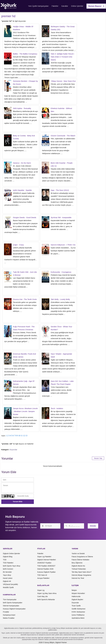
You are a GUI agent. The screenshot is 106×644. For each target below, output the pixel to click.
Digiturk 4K (7, 581)
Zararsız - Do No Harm (22, 163)
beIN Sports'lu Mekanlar (46, 600)
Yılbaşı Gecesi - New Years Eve (63, 81)
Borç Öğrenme (77, 563)
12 (24, 436)
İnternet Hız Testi (78, 578)
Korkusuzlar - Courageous (61, 272)
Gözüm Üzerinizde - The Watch (63, 136)
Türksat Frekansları (79, 569)
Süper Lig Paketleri (44, 557)
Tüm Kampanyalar (10, 600)
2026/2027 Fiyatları (44, 563)
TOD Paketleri (8, 563)
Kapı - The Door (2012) (60, 190)
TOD (5, 560)
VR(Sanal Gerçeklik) (10, 584)
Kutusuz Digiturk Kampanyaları (14, 609)
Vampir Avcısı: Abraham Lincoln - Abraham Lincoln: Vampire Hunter (25, 411)
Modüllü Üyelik (8, 587)
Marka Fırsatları (9, 618)
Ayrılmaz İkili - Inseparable (61, 217)
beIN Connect (8, 569)
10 (19, 436)
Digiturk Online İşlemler (11, 554)
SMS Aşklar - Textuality (22, 108)
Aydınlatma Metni (78, 618)
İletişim (74, 590)
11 (22, 436)
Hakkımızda (76, 596)
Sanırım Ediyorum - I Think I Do (63, 245)
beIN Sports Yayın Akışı (12, 566)
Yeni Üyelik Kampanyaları (38, 6)
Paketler (55, 6)
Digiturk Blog (8, 557)
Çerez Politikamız (78, 615)
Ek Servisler (7, 572)
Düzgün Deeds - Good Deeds (25, 217)
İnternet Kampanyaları (11, 606)
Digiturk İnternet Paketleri (47, 560)
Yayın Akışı (7, 575)
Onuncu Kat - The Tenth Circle (25, 299)
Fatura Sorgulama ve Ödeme (82, 557)
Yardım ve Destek (78, 554)
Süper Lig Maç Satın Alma (47, 593)
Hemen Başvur (96, 6)
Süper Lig (41, 590)
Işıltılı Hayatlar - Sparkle (22, 190)
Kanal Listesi (8, 578)
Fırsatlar (6, 612)
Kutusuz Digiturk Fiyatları (46, 572)
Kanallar (65, 6)
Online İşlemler (77, 6)
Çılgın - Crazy (18, 245)
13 (26, 436)
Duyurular (13, 450)
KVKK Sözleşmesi (78, 612)
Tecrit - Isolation (57, 408)
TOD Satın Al (42, 575)
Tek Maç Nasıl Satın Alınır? (82, 572)
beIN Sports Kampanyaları (13, 603)
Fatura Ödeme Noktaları (81, 560)
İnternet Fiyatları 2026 (45, 569)
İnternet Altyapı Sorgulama (81, 575)
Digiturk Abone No (78, 566)
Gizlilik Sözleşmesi (79, 609)
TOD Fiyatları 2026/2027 (46, 566)
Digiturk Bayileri (77, 600)
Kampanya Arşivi (9, 615)
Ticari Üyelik (76, 606)
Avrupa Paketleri (43, 578)
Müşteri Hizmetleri (78, 593)
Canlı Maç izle (42, 596)
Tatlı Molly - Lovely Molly (60, 299)
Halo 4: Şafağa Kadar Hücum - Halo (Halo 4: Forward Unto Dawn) (63, 57)
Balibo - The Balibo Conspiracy (25, 54)
